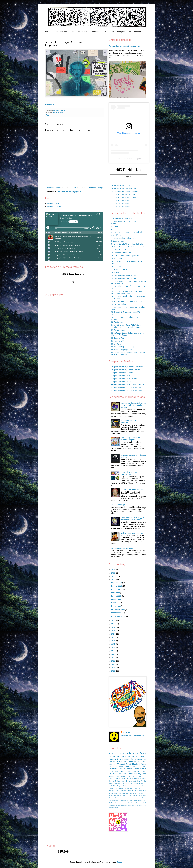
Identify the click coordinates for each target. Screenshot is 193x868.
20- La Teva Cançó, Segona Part (123, 278)
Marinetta (128, 788)
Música (142, 754)
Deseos (119, 796)
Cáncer (112, 762)
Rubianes (123, 791)
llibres (122, 784)
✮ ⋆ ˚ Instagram (119, 32)
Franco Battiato (140, 769)
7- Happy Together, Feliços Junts (123, 238)
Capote (120, 786)
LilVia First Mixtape (118, 505)
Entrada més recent (53, 188)
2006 (113, 573)
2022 (113, 658)
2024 (113, 664)
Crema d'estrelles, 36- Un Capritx (124, 46)
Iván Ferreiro (142, 781)
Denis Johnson (134, 786)
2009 (113, 580)
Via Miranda (132, 803)
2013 (113, 631)
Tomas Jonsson (114, 784)
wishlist (144, 791)
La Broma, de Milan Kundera (132, 533)
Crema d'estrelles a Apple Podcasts (124, 192)
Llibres (106, 32)
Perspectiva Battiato (79, 32)
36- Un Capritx (116, 344)
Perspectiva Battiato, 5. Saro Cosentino (126, 379)
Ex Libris (132, 756)
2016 (113, 641)
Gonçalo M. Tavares (116, 788)
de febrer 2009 (117, 586)
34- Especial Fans (118, 338)
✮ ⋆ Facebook (135, 32)
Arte (110, 764)
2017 (113, 644)
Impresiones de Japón (129, 781)
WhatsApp (124, 805)
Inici (47, 32)
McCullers (143, 798)
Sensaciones (117, 754)
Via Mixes (95, 32)
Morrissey (137, 774)
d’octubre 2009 (117, 613)
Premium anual (53, 204)
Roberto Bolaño (139, 771)
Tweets (125, 803)
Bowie (144, 779)
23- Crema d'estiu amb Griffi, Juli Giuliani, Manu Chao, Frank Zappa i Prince (127, 292)
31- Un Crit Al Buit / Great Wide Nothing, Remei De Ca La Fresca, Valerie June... (126, 326)
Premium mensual (54, 207)
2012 (113, 627)
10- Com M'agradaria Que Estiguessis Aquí (127, 247)
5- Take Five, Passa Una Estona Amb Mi (126, 232)
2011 (113, 624)
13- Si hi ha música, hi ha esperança (125, 256)
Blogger (119, 862)
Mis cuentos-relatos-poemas (135, 762)
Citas (127, 793)
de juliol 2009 (116, 603)
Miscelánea (112, 800)
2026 (113, 671)
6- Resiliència (116, 235)
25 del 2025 (113, 786)
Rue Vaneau (142, 784)
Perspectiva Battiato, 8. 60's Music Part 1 (126, 387)
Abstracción (128, 759)
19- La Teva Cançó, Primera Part (123, 275)
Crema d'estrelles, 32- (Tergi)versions (129, 473)
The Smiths (136, 776)
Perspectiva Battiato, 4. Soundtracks (125, 376)
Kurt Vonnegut (119, 764)
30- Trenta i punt (117, 322)
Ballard (116, 793)
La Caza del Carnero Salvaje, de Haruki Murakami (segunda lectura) (133, 405)
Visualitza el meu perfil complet (132, 736)
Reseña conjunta (126, 800)
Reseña (112, 759)
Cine (119, 759)
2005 (113, 570)
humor (111, 808)
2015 (113, 637)
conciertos (131, 805)
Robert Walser (137, 800)
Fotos (55, 113)
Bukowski (122, 793)
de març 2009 (116, 589)
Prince (118, 800)
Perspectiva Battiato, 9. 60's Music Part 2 (126, 390)
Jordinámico (135, 798)
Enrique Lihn (136, 796)
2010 (113, 621)
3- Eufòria (115, 226)
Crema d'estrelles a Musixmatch (123, 195)
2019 (113, 651)
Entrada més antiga (95, 188)
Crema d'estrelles (60, 32)
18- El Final (115, 272)
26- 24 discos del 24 (118, 304)
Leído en (135, 767)
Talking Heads (118, 803)
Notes (135, 784)
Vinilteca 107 (131, 791)
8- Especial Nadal (118, 241)
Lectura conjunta (116, 767)
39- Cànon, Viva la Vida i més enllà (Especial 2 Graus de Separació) (128, 354)
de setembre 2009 (118, 610)
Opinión (143, 756)
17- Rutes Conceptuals (120, 269)
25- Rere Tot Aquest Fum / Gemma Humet (127, 301)
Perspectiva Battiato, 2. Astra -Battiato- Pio (127, 370)
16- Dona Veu (116, 267)
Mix (120, 769)
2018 (113, 647)
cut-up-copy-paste (141, 805)
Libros (131, 754)
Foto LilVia (49, 104)
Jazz (128, 798)
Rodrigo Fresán (114, 791)
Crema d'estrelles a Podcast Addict (124, 198)
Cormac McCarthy (115, 781)
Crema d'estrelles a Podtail (121, 203)
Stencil (60, 113)
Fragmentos (128, 769)
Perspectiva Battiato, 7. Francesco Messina (127, 384)
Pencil (48, 115)
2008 (113, 576)
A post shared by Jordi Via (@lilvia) (129, 159)
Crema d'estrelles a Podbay (121, 201)
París (135, 788)
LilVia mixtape (121, 776)
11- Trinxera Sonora (118, 250)
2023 (113, 661)
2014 (113, 634)
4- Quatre (114, 229)
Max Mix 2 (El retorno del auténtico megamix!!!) (131, 439)
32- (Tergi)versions (118, 330)
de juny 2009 (116, 599)
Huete (123, 798)
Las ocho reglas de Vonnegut (122, 548)
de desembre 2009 (118, 616)
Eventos (130, 774)
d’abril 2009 (115, 593)
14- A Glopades (117, 259)
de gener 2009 (116, 583)
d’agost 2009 (116, 606)
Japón (127, 767)
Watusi (118, 805)
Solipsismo (113, 774)
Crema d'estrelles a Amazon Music (124, 189)
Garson (117, 798)
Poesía (129, 776)
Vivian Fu (139, 803)
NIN (129, 771)
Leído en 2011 (119, 779)
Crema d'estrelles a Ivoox (121, 186)
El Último (143, 786)
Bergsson (138, 779)
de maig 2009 (116, 596)
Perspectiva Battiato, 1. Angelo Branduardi (127, 367)
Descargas (129, 784)
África (111, 793)
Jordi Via (127, 732)
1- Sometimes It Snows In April (123, 218)
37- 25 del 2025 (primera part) (122, 347)
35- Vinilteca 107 (117, 341)
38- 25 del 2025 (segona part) (122, 350)
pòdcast (115, 808)
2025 (113, 668)
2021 (113, 654)
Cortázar (126, 786)
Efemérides (122, 774)
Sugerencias (140, 759)
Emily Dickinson (126, 796)
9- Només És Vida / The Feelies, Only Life (127, 244)
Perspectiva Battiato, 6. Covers (123, 382)
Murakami (136, 764)
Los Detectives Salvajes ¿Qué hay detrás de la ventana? (133, 519)
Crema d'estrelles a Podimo (121, 206)
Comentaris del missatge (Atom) (69, 192)
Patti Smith (142, 788)
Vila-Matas (130, 779)
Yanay (138, 791)
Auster (144, 764)
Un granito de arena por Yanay (133, 489)
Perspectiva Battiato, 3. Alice (122, 373)
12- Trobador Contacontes (121, 253)
